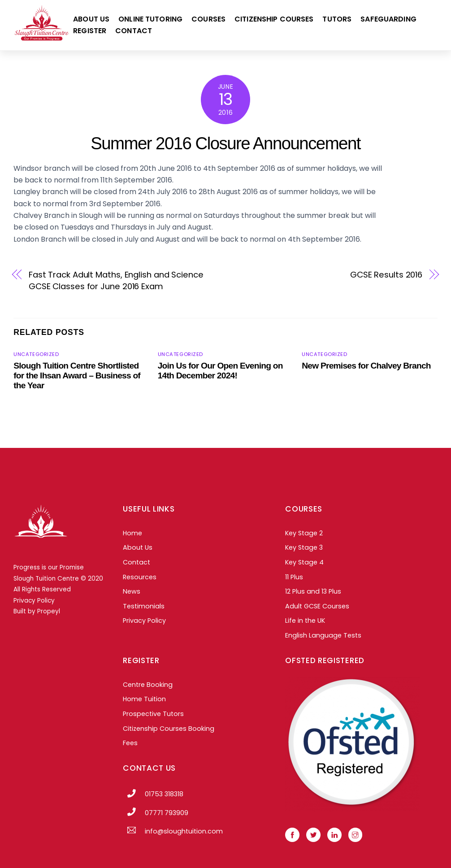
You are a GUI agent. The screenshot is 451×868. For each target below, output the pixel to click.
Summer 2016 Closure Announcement (225, 143)
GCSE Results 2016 (386, 275)
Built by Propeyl (37, 611)
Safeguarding (388, 19)
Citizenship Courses (274, 19)
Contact (134, 31)
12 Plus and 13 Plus (313, 591)
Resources (140, 577)
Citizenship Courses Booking (169, 729)
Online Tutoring (150, 19)
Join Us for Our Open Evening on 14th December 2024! (220, 371)
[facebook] (292, 834)
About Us (91, 19)
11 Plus (294, 577)
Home (132, 533)
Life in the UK (305, 621)
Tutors (337, 19)
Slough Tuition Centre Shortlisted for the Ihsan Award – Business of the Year (77, 375)
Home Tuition (144, 699)
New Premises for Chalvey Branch (366, 366)
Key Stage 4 (304, 562)
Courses (208, 19)
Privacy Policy (34, 601)
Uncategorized (36, 354)
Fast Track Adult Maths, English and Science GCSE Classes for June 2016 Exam (116, 280)
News (132, 591)
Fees (130, 743)
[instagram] (356, 834)
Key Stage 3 (304, 547)
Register (90, 31)
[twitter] (313, 834)
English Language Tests (323, 635)
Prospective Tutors (153, 714)
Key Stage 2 (304, 533)
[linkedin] (334, 834)
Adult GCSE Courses (317, 606)
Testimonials (144, 606)
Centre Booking (148, 685)
